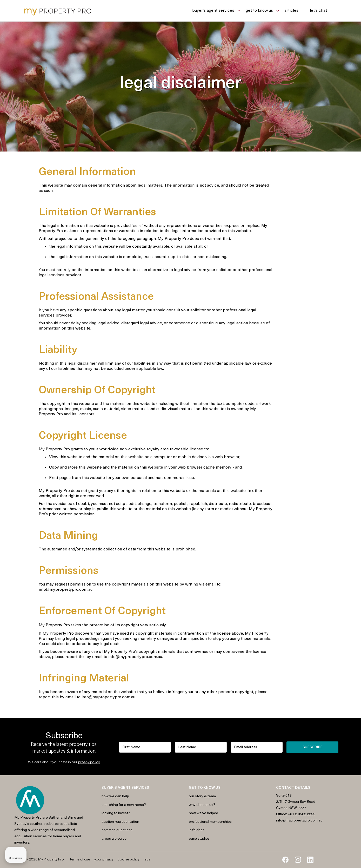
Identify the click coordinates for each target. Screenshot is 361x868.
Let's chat (318, 11)
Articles (291, 11)
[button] (219, 11)
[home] (58, 11)
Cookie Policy (129, 860)
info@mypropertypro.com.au (299, 821)
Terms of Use (80, 860)
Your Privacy (104, 860)
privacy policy (89, 762)
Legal (147, 860)
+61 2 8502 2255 (302, 814)
